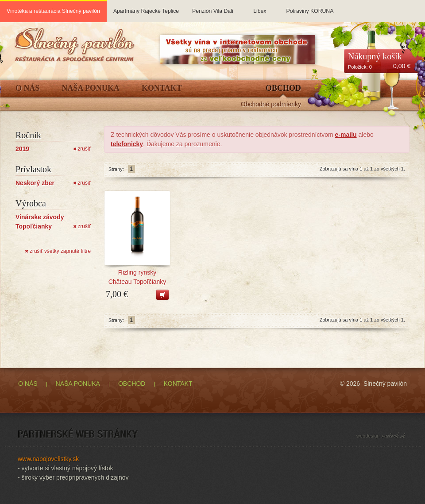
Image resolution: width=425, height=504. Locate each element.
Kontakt (162, 88)
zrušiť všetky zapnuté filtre (58, 251)
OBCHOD (132, 384)
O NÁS (28, 384)
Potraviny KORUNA (310, 7)
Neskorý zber (35, 183)
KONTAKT (178, 384)
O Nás (28, 88)
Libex (260, 7)
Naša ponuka (91, 88)
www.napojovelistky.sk (48, 459)
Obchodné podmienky (271, 104)
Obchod (283, 88)
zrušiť (82, 149)
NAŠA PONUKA (78, 384)
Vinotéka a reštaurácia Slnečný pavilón (53, 11)
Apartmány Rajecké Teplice (146, 7)
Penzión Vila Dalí (213, 7)
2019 (22, 149)
